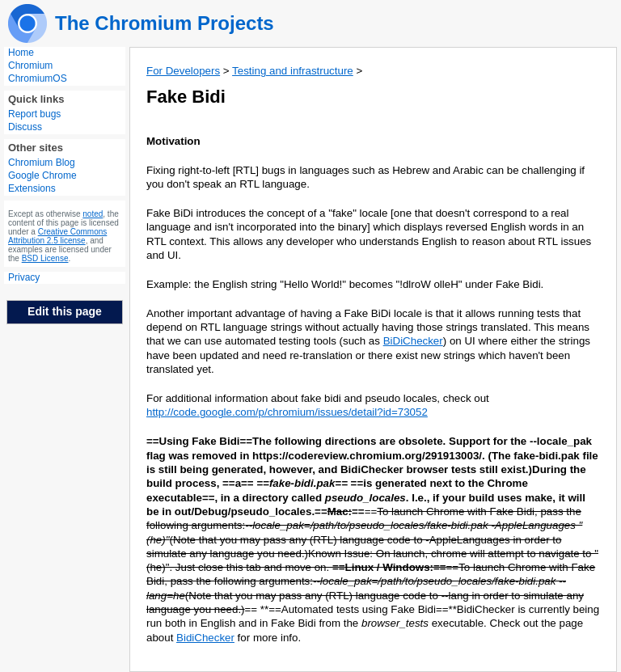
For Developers (183, 71)
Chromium (30, 66)
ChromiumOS (38, 78)
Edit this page (65, 311)
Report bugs (34, 114)
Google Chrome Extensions (42, 182)
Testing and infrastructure (293, 71)
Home (21, 53)
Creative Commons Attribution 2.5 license (57, 236)
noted (93, 214)
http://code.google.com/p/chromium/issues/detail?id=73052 (287, 412)
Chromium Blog (42, 163)
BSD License (45, 258)
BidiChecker (205, 638)
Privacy (24, 277)
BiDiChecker (413, 341)
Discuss (25, 127)
